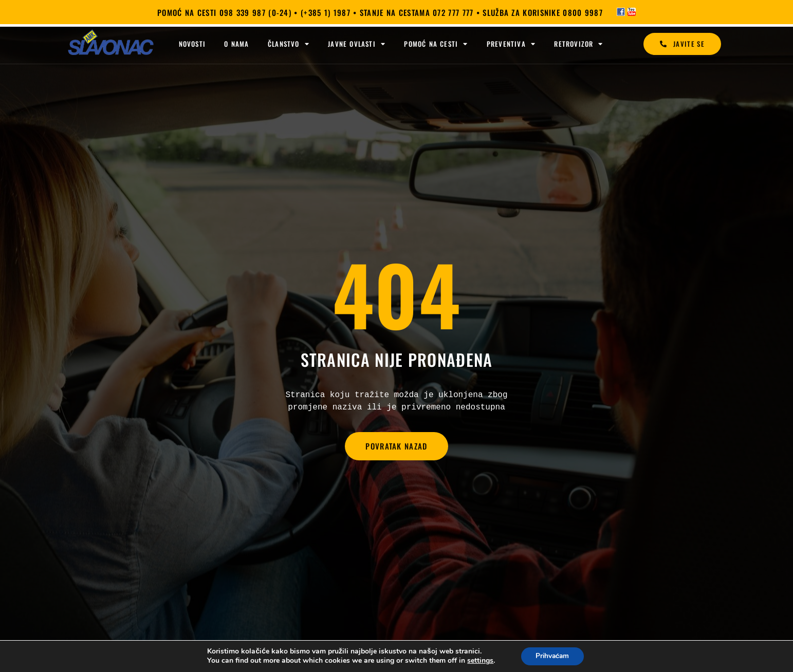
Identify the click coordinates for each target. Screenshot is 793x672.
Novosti (192, 44)
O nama (236, 44)
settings (479, 661)
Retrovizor (578, 44)
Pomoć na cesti (436, 44)
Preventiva (511, 44)
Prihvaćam (552, 656)
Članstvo (289, 44)
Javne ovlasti (357, 44)
